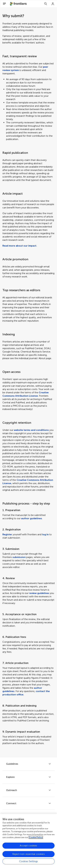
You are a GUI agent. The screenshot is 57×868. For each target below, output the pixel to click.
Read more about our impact (19, 246)
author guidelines (32, 518)
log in (45, 534)
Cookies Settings (29, 862)
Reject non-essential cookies (28, 854)
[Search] (46, 4)
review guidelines (39, 593)
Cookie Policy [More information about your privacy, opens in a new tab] (36, 838)
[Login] (53, 4)
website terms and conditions (31, 430)
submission (19, 557)
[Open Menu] (4, 4)
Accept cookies (28, 846)
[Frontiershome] (19, 4)
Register (7, 534)
